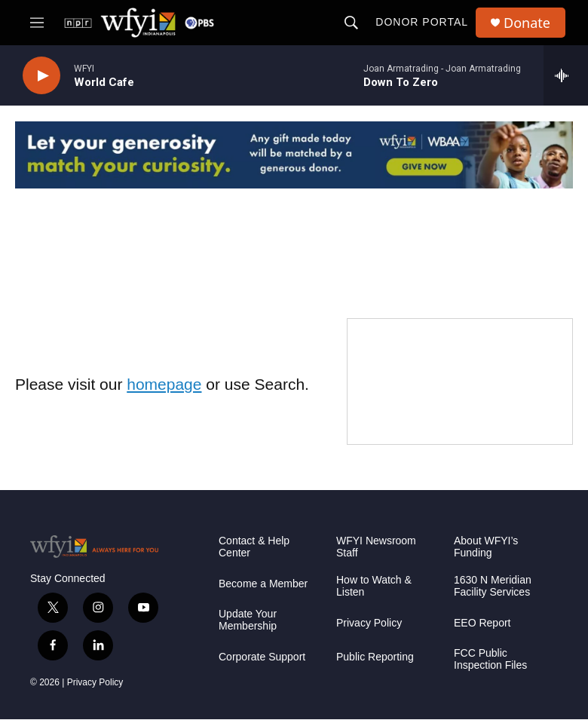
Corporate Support (262, 657)
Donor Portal (422, 22)
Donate (527, 23)
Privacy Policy (95, 682)
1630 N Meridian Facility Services (493, 586)
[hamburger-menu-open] (37, 23)
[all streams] (566, 75)
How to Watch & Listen (374, 586)
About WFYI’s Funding (486, 547)
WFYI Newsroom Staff (376, 547)
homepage (164, 384)
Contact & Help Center (254, 547)
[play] (41, 76)
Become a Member (263, 584)
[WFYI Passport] (460, 381)
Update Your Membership (248, 620)
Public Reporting (375, 657)
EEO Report (482, 623)
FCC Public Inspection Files (490, 659)
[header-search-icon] (351, 23)
